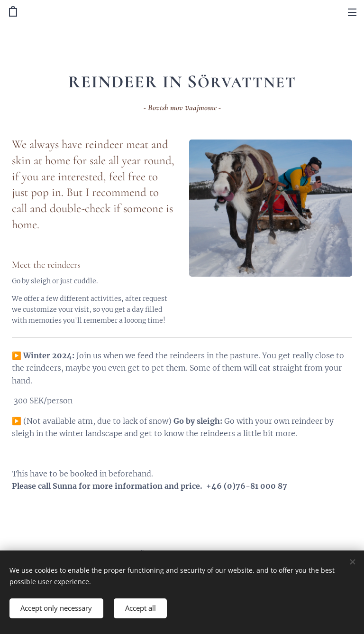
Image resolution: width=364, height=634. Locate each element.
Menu (352, 12)
